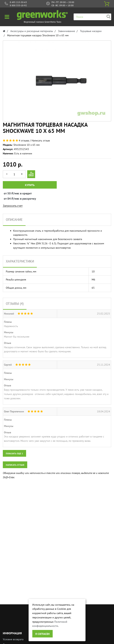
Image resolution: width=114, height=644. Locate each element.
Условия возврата (13, 639)
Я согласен (42, 634)
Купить (30, 185)
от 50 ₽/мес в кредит (7, 193)
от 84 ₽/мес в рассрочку (7, 199)
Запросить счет (13, 206)
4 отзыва (24, 141)
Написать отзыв (41, 141)
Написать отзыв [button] (15, 465)
